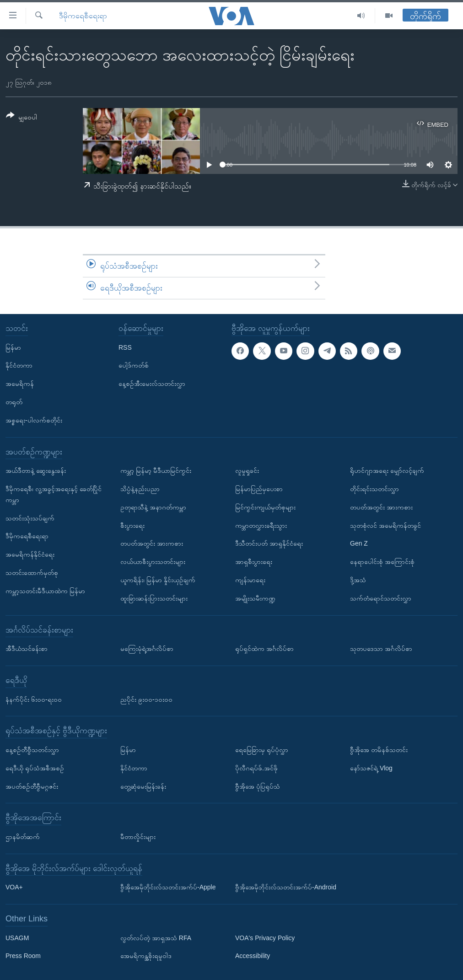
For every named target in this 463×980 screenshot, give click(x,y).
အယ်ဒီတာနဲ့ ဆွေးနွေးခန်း (36, 471)
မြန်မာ (13, 347)
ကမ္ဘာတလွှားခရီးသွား (261, 525)
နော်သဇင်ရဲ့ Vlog (371, 768)
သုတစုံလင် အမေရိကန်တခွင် (385, 525)
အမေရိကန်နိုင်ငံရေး (30, 554)
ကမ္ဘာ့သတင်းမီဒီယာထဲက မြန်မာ (45, 590)
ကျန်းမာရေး (250, 580)
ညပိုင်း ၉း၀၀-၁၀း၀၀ (146, 699)
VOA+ (14, 887)
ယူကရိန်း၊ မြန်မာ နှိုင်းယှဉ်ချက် (158, 580)
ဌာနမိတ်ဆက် (23, 837)
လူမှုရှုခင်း (247, 471)
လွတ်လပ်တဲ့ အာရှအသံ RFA (156, 937)
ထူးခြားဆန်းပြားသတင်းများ (154, 598)
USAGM (17, 937)
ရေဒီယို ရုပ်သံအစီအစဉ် (35, 768)
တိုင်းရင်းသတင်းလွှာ (374, 489)
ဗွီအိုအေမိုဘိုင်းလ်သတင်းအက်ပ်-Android (286, 887)
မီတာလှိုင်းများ (138, 837)
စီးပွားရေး (132, 525)
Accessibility (253, 956)
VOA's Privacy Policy (265, 937)
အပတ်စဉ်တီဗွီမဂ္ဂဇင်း (32, 786)
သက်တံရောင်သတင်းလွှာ (381, 598)
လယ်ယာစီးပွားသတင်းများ (153, 562)
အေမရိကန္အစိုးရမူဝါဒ (146, 956)
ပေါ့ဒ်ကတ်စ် (134, 365)
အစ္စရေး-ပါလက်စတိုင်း (34, 420)
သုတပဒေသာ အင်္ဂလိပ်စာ (381, 649)
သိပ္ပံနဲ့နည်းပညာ (140, 489)
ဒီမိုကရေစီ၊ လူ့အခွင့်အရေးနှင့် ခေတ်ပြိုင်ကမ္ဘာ (54, 494)
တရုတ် (14, 402)
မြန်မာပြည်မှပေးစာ (259, 489)
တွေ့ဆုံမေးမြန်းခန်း (143, 786)
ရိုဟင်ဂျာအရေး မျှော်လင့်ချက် (387, 471)
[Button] (22, 118)
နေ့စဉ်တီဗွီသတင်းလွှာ (32, 750)
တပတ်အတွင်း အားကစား (152, 543)
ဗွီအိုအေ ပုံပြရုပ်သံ (258, 786)
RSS (125, 347)
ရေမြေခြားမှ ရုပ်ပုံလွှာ (262, 750)
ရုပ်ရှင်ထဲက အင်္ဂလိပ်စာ (264, 649)
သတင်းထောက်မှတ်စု (32, 573)
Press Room (23, 956)
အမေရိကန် (20, 384)
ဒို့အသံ (358, 580)
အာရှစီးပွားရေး (254, 562)
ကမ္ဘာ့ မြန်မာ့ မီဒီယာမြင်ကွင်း (156, 471)
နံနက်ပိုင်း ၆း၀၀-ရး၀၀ (34, 699)
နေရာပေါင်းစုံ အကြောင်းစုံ (382, 562)
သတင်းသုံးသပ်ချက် (30, 518)
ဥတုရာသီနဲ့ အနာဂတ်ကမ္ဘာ (153, 507)
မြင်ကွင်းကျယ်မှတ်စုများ (265, 507)
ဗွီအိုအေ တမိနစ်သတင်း (379, 750)
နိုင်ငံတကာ (19, 365)
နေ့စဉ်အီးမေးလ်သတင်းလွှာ (152, 384)
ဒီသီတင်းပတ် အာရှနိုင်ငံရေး (269, 543)
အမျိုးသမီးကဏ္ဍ (255, 598)
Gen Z (359, 543)
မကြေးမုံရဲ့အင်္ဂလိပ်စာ (147, 649)
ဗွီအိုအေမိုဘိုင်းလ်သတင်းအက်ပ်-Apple (168, 887)
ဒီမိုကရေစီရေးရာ (83, 16)
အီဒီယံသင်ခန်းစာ (27, 649)
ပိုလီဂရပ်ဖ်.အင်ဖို (256, 768)
